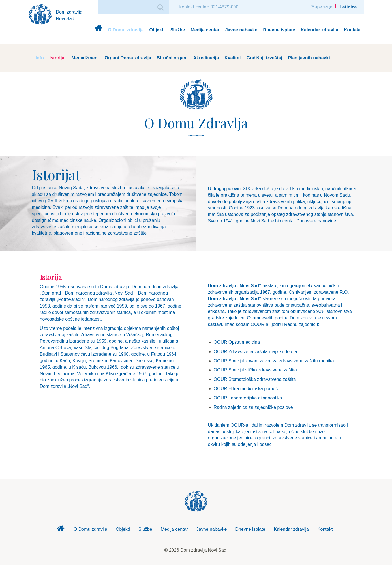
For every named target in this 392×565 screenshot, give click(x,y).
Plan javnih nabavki (309, 58)
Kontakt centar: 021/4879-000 (209, 7)
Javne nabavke (241, 30)
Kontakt (352, 30)
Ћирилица (322, 7)
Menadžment (85, 58)
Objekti (157, 30)
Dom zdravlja (98, 30)
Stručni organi (172, 58)
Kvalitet (233, 58)
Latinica (348, 7)
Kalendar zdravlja (319, 30)
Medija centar (205, 30)
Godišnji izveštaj (264, 58)
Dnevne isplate (279, 30)
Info (40, 58)
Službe (178, 30)
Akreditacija (206, 58)
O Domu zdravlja (126, 30)
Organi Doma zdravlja (128, 58)
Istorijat (58, 58)
